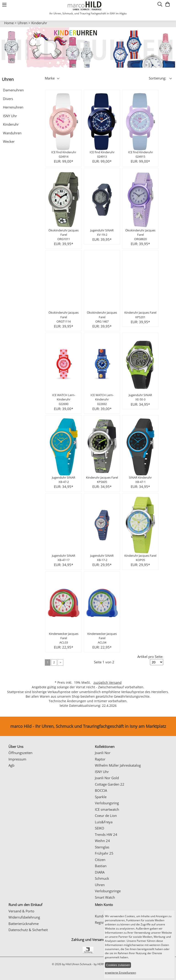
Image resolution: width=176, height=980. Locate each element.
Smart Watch (105, 897)
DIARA (100, 872)
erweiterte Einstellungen (120, 973)
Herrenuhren (13, 107)
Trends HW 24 (106, 834)
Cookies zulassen (118, 965)
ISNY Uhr (10, 116)
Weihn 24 (102, 841)
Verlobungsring (107, 803)
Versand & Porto (21, 911)
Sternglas (102, 847)
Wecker (9, 141)
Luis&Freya (104, 822)
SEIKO (100, 828)
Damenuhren (13, 90)
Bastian (101, 866)
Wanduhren (12, 133)
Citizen (100, 860)
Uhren (23, 23)
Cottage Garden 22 (110, 784)
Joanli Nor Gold (107, 778)
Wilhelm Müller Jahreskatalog (118, 765)
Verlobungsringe (108, 891)
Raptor (100, 759)
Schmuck (102, 878)
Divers (8, 99)
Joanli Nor (103, 753)
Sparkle (101, 797)
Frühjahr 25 (104, 853)
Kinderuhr (39, 23)
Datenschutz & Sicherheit (28, 930)
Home (9, 23)
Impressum (17, 759)
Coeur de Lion (106, 816)
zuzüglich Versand (108, 683)
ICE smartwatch (107, 809)
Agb (11, 765)
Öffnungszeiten (20, 753)
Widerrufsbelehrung (24, 917)
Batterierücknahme (24, 924)
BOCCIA (101, 790)
